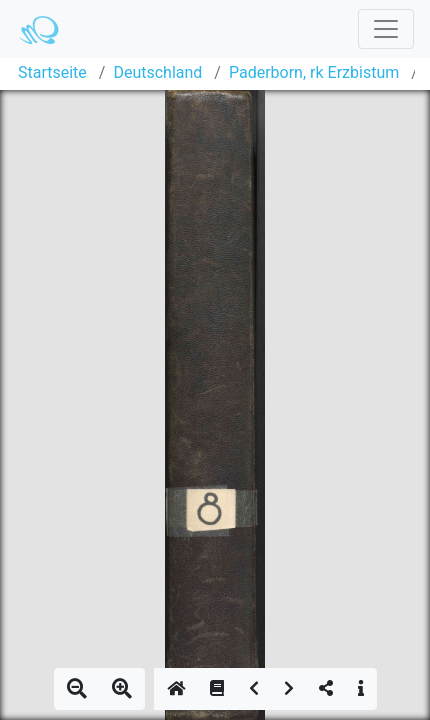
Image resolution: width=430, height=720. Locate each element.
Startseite (52, 72)
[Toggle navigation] (386, 29)
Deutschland (157, 72)
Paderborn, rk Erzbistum (314, 72)
